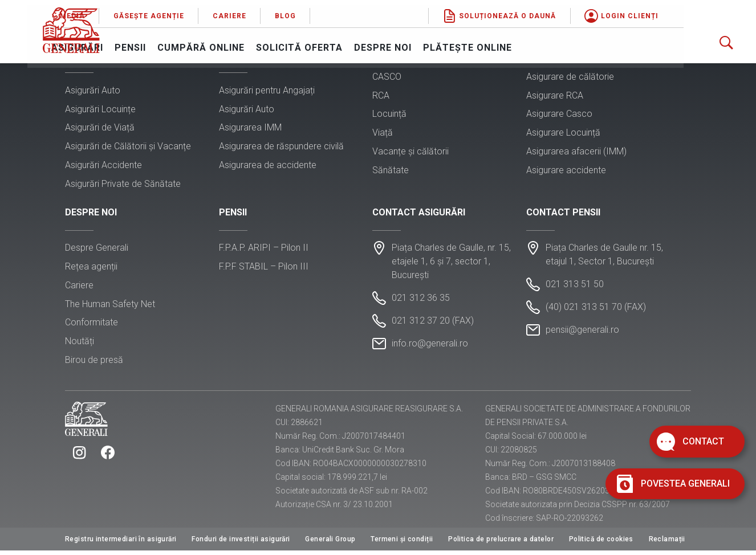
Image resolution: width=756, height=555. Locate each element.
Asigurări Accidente (103, 166)
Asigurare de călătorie (570, 78)
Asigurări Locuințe (100, 110)
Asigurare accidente (566, 171)
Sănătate (391, 171)
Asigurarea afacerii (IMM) (576, 152)
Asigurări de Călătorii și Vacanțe (128, 147)
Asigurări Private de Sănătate (123, 185)
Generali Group (330, 544)
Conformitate (92, 326)
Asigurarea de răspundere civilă (281, 147)
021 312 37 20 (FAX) (433, 324)
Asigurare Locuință (563, 134)
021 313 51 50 (575, 287)
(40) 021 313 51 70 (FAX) (596, 310)
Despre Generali (97, 251)
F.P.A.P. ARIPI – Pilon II (264, 251)
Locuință (389, 115)
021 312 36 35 (421, 301)
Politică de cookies (601, 544)
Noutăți (80, 344)
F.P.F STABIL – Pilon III (264, 270)
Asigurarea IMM (250, 128)
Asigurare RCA (555, 97)
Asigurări (151, 43)
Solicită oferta (373, 43)
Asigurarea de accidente (268, 166)
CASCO (387, 78)
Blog (359, 11)
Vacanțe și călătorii (410, 152)
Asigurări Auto (93, 91)
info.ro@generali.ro (430, 347)
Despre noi (457, 43)
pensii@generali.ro (582, 333)
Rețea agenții (91, 270)
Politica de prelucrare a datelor (501, 544)
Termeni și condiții (402, 544)
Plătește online (542, 43)
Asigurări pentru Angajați (267, 91)
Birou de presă (94, 363)
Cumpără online (275, 43)
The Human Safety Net (110, 307)
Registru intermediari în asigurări (121, 544)
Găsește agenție (223, 11)
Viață (383, 134)
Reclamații (667, 544)
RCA (381, 97)
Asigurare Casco (559, 115)
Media (147, 11)
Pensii (204, 43)
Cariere (304, 11)
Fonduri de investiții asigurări (241, 544)
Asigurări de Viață (100, 128)
